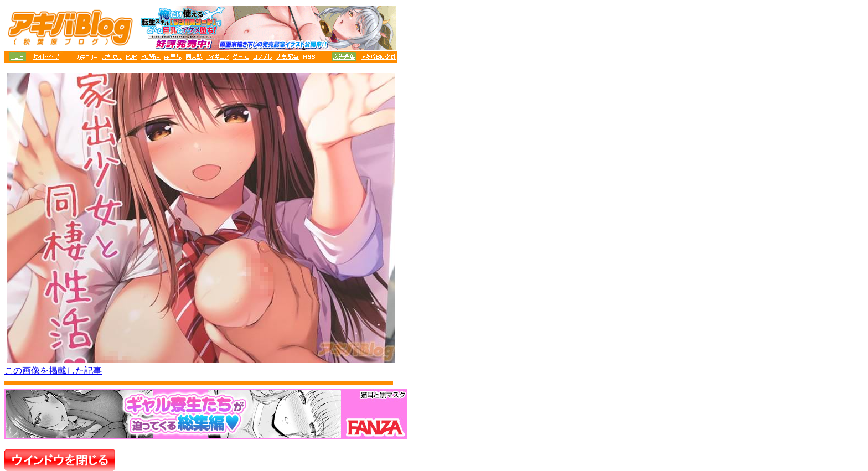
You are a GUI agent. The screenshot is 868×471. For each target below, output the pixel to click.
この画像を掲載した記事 (53, 371)
